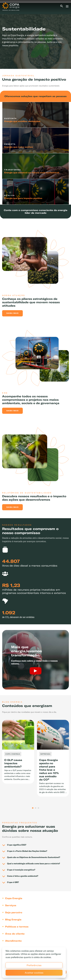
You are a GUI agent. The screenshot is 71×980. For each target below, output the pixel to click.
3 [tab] (38, 808)
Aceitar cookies (34, 973)
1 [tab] (33, 808)
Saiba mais (12, 313)
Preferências (34, 965)
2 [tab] (36, 808)
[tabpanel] (35, 36)
